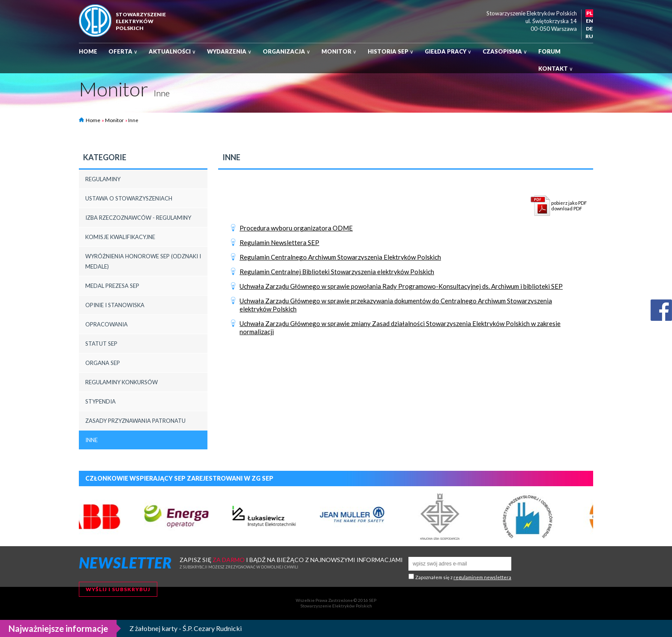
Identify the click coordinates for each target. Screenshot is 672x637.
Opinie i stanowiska (115, 305)
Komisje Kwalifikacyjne (120, 237)
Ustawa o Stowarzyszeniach (129, 198)
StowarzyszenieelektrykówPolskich (141, 21)
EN (589, 21)
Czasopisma (505, 51)
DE (589, 28)
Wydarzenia (229, 51)
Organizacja (286, 51)
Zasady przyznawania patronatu (135, 421)
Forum (549, 51)
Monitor (339, 51)
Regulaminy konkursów (121, 382)
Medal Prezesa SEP (112, 286)
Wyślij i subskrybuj (118, 589)
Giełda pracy (448, 51)
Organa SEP (103, 363)
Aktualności (172, 51)
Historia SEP (391, 51)
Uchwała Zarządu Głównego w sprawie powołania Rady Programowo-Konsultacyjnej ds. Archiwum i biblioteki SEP (401, 286)
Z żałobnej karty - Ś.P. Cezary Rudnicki (186, 628)
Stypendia (100, 401)
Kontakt (556, 69)
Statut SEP (101, 344)
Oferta (123, 51)
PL (589, 13)
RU (589, 36)
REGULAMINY (103, 179)
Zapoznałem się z (463, 577)
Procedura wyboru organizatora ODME (296, 228)
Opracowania (106, 324)
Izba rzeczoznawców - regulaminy (138, 218)
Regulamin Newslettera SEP (279, 242)
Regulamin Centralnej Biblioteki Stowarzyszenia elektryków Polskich (337, 272)
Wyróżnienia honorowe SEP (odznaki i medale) (143, 261)
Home (88, 51)
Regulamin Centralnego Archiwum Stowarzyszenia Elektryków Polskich (340, 257)
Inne (91, 440)
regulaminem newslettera (482, 577)
